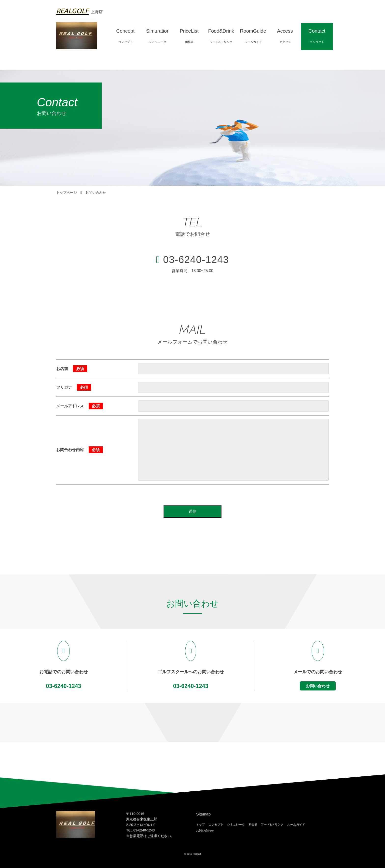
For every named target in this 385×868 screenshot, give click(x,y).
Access (285, 36)
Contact (317, 36)
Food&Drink (221, 36)
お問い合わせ (318, 686)
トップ (201, 824)
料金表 (253, 824)
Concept (125, 36)
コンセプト (216, 824)
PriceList (189, 36)
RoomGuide (253, 36)
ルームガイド (296, 824)
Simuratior (157, 36)
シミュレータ (236, 824)
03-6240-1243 (196, 260)
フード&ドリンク (272, 824)
